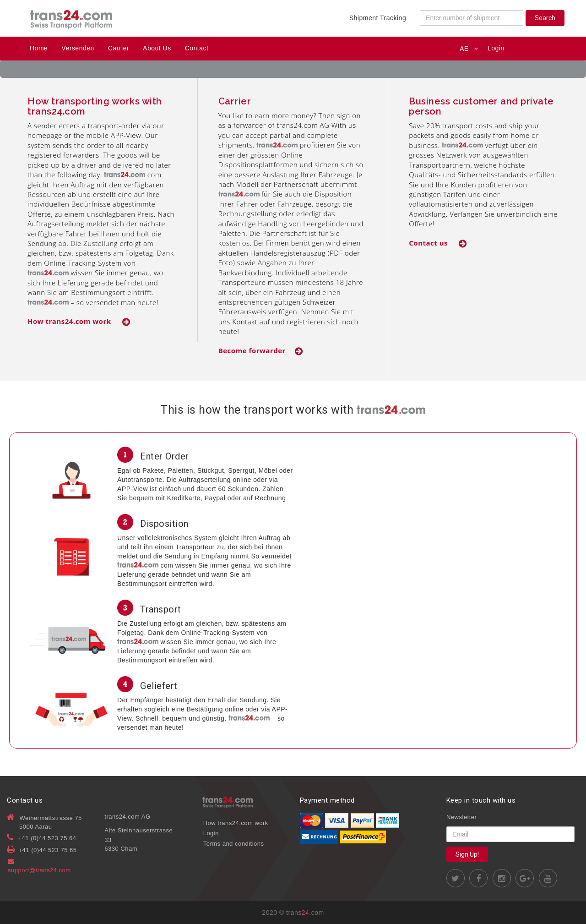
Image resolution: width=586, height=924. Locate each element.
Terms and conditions (234, 844)
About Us (157, 48)
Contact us (438, 243)
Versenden (78, 48)
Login (496, 48)
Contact (197, 48)
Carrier (119, 48)
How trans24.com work (79, 321)
